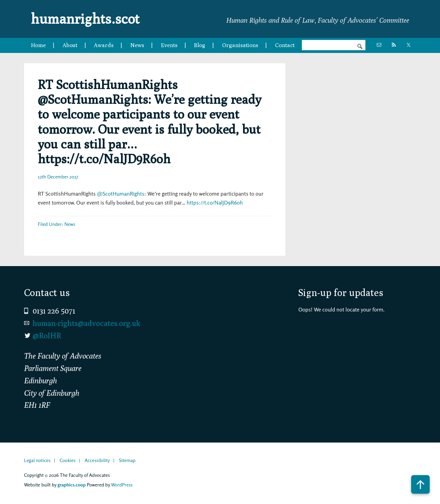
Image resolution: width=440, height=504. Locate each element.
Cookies (67, 460)
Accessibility (97, 460)
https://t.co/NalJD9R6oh (215, 202)
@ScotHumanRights (121, 194)
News (70, 224)
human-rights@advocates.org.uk (86, 323)
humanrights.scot (85, 19)
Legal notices (37, 460)
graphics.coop (71, 485)
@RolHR (47, 336)
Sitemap (127, 460)
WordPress (122, 485)
